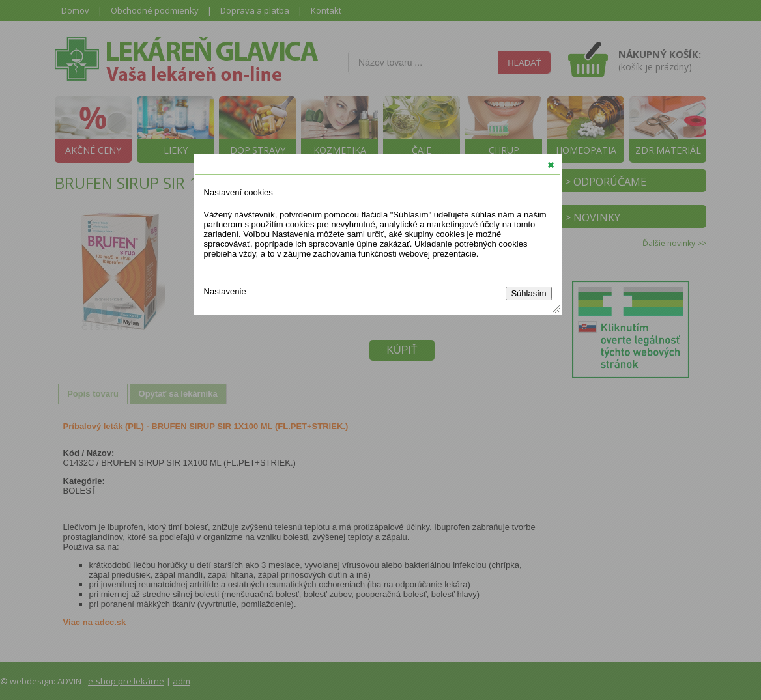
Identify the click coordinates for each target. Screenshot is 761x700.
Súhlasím (528, 293)
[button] (551, 165)
